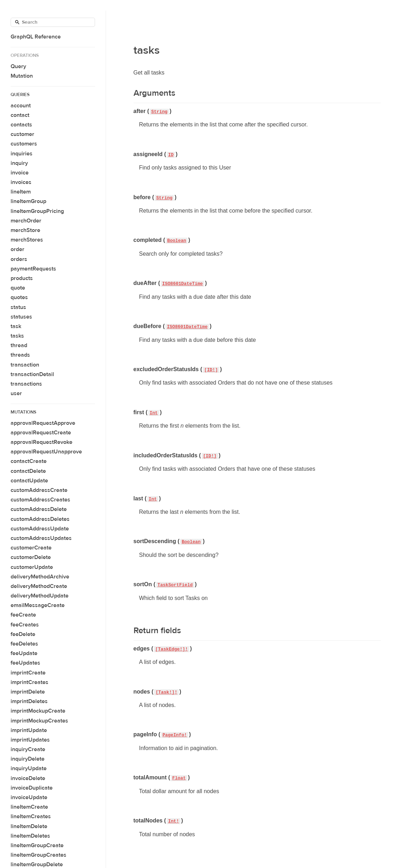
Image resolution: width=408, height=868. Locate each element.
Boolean (177, 241)
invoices (21, 182)
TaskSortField (175, 585)
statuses (21, 317)
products (22, 278)
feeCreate (23, 615)
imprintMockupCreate (38, 711)
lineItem (21, 192)
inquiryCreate (28, 749)
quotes (19, 297)
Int (154, 413)
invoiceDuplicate (32, 788)
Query (18, 66)
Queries (20, 95)
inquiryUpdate (29, 768)
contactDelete (28, 471)
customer (22, 134)
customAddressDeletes (40, 519)
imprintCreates (29, 682)
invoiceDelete (28, 778)
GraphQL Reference (36, 37)
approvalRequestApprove (43, 423)
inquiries (22, 154)
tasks (17, 336)
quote (18, 288)
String (159, 112)
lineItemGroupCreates (39, 855)
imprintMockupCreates (39, 721)
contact (20, 115)
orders (19, 259)
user (16, 393)
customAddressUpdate (40, 529)
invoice (20, 173)
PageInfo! (175, 735)
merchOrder (26, 221)
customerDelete (31, 557)
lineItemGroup (28, 201)
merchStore (25, 230)
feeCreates (25, 625)
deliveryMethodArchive (40, 577)
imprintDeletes (29, 701)
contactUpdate (29, 481)
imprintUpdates (30, 740)
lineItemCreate (29, 807)
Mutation (22, 76)
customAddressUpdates (41, 538)
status (18, 307)
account (21, 106)
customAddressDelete (39, 509)
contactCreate (29, 461)
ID (171, 155)
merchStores (27, 240)
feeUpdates (25, 663)
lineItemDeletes (30, 836)
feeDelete (23, 634)
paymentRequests (33, 269)
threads (20, 355)
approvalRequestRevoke (42, 442)
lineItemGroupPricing (37, 211)
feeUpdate (24, 653)
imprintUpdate (29, 730)
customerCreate (31, 548)
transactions (26, 384)
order (17, 249)
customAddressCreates (40, 500)
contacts (21, 125)
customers (24, 144)
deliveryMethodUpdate (40, 596)
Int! (174, 821)
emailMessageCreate (38, 605)
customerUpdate (32, 567)
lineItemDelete (29, 826)
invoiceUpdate (29, 797)
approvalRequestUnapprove (46, 452)
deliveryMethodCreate (39, 586)
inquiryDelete (28, 759)
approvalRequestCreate (41, 433)
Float (179, 778)
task (16, 326)
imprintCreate (28, 673)
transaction (25, 365)
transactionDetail (32, 374)
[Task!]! (166, 692)
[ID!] (211, 370)
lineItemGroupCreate (37, 845)
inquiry (19, 163)
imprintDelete (28, 692)
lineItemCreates (31, 816)
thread (19, 345)
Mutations (23, 412)
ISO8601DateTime (182, 284)
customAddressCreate (39, 490)
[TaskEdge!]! (172, 649)
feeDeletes (24, 644)
